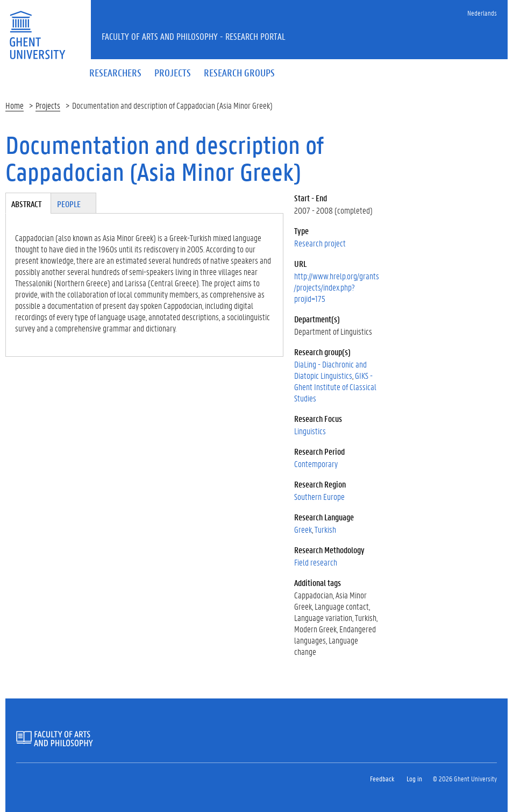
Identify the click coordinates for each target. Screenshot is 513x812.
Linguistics (310, 431)
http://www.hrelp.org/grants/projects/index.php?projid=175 (337, 287)
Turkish (325, 529)
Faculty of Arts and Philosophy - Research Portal (194, 36)
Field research (316, 562)
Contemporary (316, 464)
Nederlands (482, 13)
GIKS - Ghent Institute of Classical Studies (335, 387)
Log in (414, 778)
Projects (48, 105)
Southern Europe (319, 496)
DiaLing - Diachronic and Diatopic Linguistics (330, 370)
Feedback (382, 778)
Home (15, 105)
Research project (320, 243)
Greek (303, 529)
